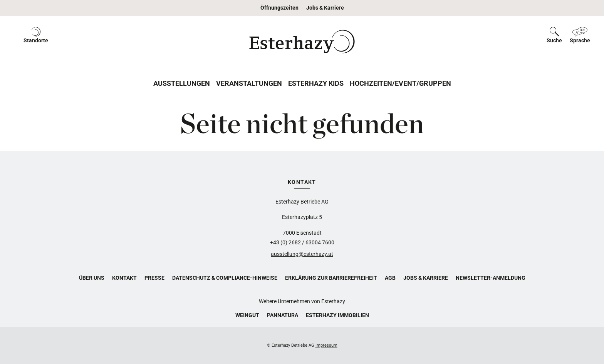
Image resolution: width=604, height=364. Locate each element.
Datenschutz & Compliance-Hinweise (225, 278)
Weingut (247, 315)
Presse (154, 278)
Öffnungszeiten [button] (279, 8)
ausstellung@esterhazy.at (302, 254)
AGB (390, 278)
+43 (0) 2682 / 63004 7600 (302, 242)
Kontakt (124, 278)
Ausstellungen (182, 83)
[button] (36, 42)
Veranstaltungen (249, 83)
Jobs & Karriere (325, 8)
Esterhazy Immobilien (337, 315)
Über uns (92, 278)
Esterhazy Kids (316, 83)
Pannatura (283, 315)
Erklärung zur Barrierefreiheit (331, 278)
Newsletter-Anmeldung (491, 278)
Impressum (326, 345)
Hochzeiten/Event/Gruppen (400, 83)
